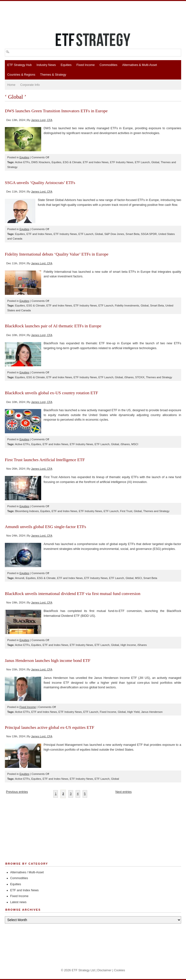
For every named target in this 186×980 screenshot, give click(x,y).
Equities (66, 65)
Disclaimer (105, 970)
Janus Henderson (152, 712)
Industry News (46, 65)
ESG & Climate (72, 162)
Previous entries (17, 792)
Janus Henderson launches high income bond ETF (48, 660)
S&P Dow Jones (114, 234)
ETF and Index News (96, 162)
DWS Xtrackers (41, 162)
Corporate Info (30, 85)
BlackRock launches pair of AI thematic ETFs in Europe (53, 326)
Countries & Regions (21, 75)
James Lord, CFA (42, 120)
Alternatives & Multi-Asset (139, 65)
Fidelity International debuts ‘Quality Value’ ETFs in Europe (57, 254)
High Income (128, 645)
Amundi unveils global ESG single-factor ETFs (45, 527)
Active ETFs (22, 162)
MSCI (135, 444)
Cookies (120, 970)
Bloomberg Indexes (27, 511)
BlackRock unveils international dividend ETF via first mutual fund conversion (73, 594)
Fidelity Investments (127, 305)
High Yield (133, 712)
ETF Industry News (122, 162)
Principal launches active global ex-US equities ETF (50, 727)
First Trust (126, 511)
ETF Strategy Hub (19, 65)
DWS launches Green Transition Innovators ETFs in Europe (56, 111)
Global (155, 162)
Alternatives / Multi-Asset (27, 872)
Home (11, 85)
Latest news (18, 902)
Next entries (123, 792)
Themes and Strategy (159, 377)
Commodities (108, 65)
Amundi (20, 578)
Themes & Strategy (53, 75)
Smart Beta (133, 234)
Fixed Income (85, 65)
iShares (129, 377)
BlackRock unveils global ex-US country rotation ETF (51, 393)
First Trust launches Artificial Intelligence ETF (45, 460)
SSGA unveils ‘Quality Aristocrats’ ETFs (40, 183)
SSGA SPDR (149, 234)
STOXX (140, 377)
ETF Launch (142, 162)
